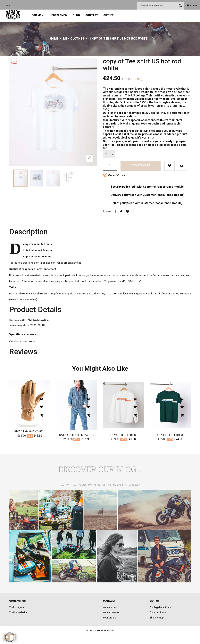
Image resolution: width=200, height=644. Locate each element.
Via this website (18, 612)
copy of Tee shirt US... (123, 435)
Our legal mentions (160, 607)
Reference (15, 321)
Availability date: (19, 326)
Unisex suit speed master (77, 435)
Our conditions (158, 612)
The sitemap (157, 618)
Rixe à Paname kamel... (30, 432)
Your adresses (111, 612)
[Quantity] (110, 166)
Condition (15, 341)
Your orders (109, 618)
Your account (110, 607)
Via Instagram (17, 607)
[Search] (161, 6)
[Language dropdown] (8, 5)
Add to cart (141, 166)
